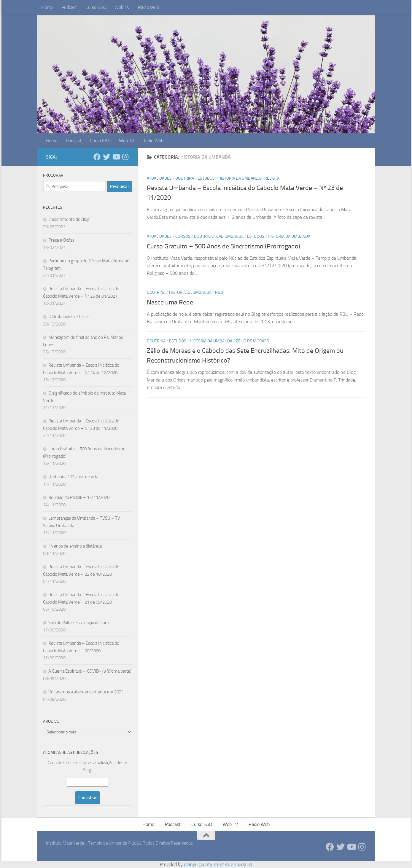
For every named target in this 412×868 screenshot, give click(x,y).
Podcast (69, 7)
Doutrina (185, 178)
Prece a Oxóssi (62, 240)
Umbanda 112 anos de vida (73, 477)
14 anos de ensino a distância (75, 546)
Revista (272, 178)
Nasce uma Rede (170, 302)
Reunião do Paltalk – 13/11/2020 (79, 497)
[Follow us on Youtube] (116, 157)
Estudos (206, 178)
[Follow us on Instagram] (125, 157)
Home (47, 7)
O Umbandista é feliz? (69, 317)
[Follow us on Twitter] (106, 157)
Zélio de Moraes (252, 341)
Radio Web (148, 7)
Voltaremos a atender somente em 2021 (86, 692)
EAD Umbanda (230, 236)
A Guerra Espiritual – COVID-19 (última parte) (90, 671)
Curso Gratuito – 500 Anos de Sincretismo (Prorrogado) (224, 246)
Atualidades (159, 178)
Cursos (183, 236)
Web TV (122, 7)
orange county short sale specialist (218, 864)
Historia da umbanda (240, 178)
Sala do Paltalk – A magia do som (79, 623)
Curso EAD (96, 7)
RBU (219, 292)
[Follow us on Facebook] (97, 157)
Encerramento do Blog (69, 219)
